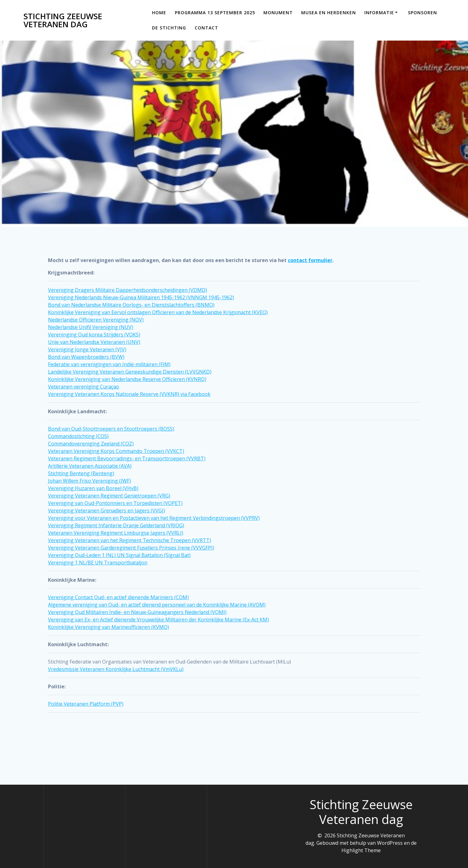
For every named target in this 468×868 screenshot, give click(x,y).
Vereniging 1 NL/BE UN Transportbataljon (98, 563)
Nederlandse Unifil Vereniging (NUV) (91, 327)
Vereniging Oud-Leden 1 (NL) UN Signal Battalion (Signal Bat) (119, 555)
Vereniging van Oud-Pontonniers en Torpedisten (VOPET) (115, 503)
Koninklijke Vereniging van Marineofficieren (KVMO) (108, 627)
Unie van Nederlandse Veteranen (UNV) (94, 342)
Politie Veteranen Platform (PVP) (86, 704)
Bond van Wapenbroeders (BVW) (86, 357)
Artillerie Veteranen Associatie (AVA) (90, 466)
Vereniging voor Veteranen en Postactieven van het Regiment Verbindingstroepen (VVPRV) (154, 518)
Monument (278, 13)
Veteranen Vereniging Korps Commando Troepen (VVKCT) (116, 451)
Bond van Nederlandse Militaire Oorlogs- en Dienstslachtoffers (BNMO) (131, 305)
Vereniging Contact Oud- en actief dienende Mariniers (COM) (118, 597)
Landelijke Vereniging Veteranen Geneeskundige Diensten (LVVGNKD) (130, 372)
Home (159, 13)
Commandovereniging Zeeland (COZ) (91, 444)
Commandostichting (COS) (78, 436)
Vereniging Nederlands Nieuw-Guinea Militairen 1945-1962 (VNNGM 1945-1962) (141, 297)
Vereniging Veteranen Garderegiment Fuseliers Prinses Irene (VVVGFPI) (131, 548)
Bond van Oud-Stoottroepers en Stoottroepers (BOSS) (111, 429)
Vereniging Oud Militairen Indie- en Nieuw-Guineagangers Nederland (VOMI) (137, 612)
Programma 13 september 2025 (215, 13)
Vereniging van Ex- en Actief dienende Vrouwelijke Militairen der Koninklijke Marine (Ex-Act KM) (158, 620)
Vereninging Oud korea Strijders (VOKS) (94, 335)
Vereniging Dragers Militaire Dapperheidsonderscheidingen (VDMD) (128, 290)
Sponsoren (422, 13)
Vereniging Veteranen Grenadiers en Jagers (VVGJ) (106, 511)
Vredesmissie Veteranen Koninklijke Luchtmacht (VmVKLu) (116, 669)
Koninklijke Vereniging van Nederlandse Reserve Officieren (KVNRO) (127, 379)
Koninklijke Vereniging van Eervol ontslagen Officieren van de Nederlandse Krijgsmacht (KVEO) (158, 312)
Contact (206, 28)
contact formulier (310, 260)
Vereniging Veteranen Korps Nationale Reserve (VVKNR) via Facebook (129, 394)
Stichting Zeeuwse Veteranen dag (63, 20)
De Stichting (169, 28)
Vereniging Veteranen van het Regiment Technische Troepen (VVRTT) (130, 540)
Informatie (379, 13)
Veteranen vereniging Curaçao (84, 387)
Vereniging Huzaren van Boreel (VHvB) (93, 488)
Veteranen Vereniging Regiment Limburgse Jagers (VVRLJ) (116, 533)
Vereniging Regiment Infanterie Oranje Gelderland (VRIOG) (116, 525)
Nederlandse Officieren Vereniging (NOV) (96, 320)
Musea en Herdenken (329, 13)
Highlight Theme (361, 850)
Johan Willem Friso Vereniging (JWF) (89, 481)
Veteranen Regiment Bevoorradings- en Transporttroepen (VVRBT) (127, 458)
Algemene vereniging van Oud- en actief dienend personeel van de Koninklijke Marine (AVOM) (157, 605)
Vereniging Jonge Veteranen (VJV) (87, 349)
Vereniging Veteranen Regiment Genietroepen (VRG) (109, 496)
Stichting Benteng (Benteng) (81, 473)
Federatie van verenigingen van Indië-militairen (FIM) (109, 364)
